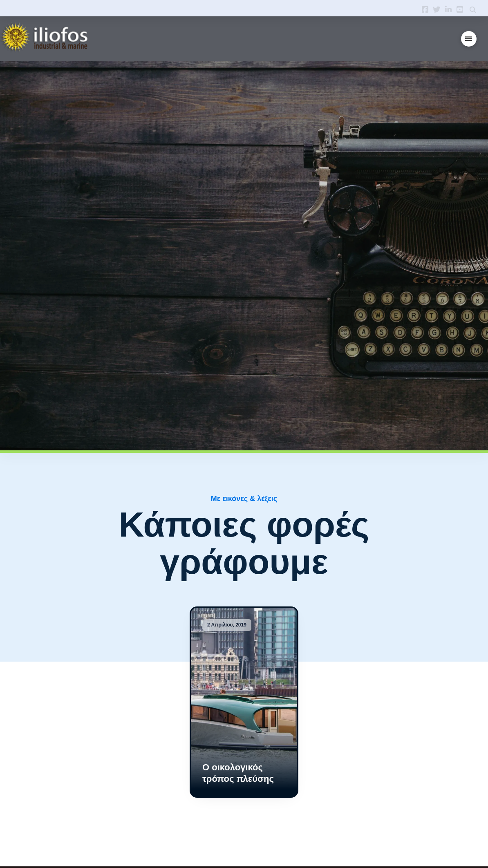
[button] (469, 39)
